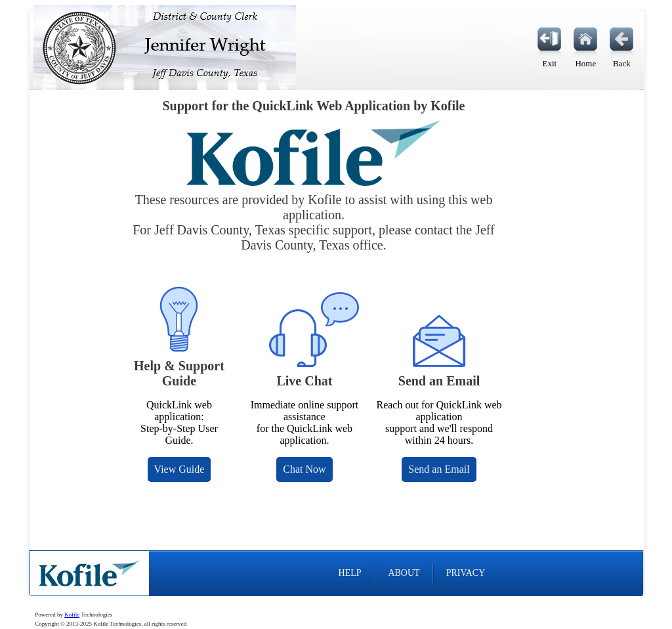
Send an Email (439, 469)
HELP (350, 573)
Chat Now (304, 469)
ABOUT (404, 573)
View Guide (179, 469)
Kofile (72, 615)
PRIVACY (466, 573)
